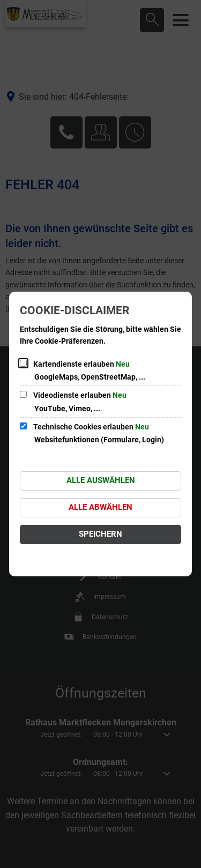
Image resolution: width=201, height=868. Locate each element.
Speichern (100, 534)
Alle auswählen (101, 480)
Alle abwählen (100, 507)
